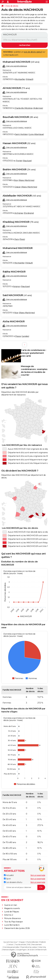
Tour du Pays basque (13, 922)
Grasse (18, 187)
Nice (16, 180)
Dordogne (29, 213)
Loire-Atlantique (36, 134)
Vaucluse (27, 161)
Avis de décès (12, 6)
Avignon (17, 286)
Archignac (19, 213)
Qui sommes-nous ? (11, 942)
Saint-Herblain (21, 134)
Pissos (18, 336)
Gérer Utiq (42, 947)
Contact (10, 945)
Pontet (19, 161)
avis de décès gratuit (33, 52)
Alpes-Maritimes (26, 180)
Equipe (22, 942)
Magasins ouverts (12, 908)
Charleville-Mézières (24, 108)
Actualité (9, 875)
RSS (29, 945)
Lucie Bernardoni (12, 925)
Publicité (43, 942)
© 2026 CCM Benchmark (37, 950)
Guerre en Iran (11, 905)
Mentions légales (9, 950)
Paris (17, 239)
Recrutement (37, 945)
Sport (7, 879)
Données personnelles (11, 947)
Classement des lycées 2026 (17, 928)
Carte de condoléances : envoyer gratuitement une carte (34, 353)
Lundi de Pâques (12, 912)
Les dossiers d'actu (13, 882)
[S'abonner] (24, 887)
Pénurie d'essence (13, 918)
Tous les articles (20, 945)
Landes (25, 336)
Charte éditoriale (32, 942)
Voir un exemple (38, 875)
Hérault (30, 79)
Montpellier (20, 79)
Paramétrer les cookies (29, 947)
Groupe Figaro (21, 950)
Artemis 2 (9, 915)
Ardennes (38, 108)
